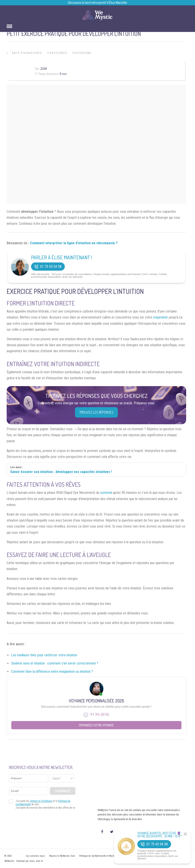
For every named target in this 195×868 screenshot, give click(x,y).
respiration (160, 317)
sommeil (106, 493)
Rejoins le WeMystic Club (62, 856)
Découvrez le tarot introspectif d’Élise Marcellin (97, 3)
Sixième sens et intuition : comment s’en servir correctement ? (55, 663)
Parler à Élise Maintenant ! (61, 257)
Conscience (57, 53)
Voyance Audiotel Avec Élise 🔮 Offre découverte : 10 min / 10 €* (160, 835)
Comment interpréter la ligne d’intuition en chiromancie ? (74, 243)
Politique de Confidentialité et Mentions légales (103, 856)
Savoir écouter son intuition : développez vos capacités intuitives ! (61, 472)
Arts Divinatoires (27, 53)
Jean (43, 69)
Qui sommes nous (35, 856)
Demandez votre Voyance (96, 725)
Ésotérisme (82, 53)
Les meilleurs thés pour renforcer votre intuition (44, 655)
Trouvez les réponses (96, 412)
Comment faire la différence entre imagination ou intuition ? (52, 672)
